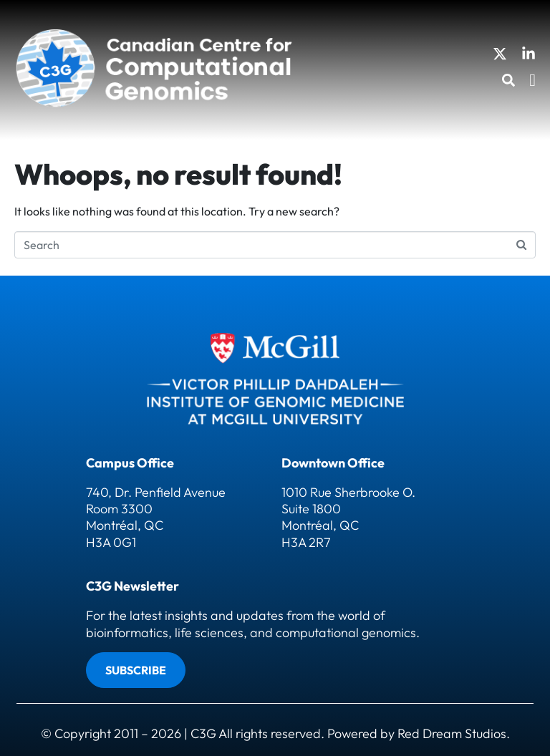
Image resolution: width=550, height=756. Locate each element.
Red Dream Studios (452, 733)
